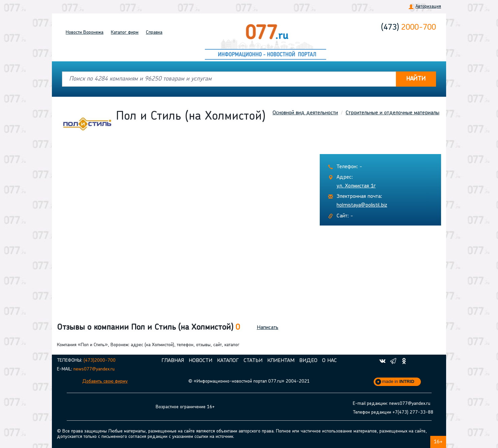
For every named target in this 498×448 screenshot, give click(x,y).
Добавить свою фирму (105, 381)
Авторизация (428, 7)
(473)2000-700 (100, 361)
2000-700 (409, 28)
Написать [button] (268, 328)
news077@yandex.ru (94, 369)
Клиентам (281, 361)
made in (398, 381)
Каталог (125, 33)
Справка (154, 33)
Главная (173, 361)
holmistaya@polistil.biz (362, 205)
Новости (85, 33)
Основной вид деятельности (305, 113)
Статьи (253, 361)
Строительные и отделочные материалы (393, 113)
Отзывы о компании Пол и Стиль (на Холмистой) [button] (148, 328)
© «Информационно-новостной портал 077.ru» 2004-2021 (249, 381)
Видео (308, 361)
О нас (330, 361)
